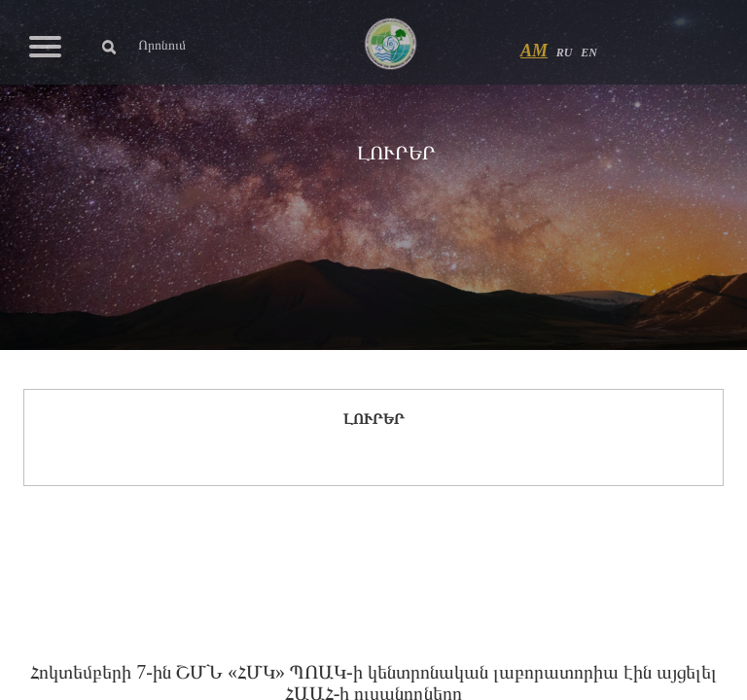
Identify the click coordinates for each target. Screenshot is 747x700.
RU (565, 52)
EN (589, 52)
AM (534, 51)
